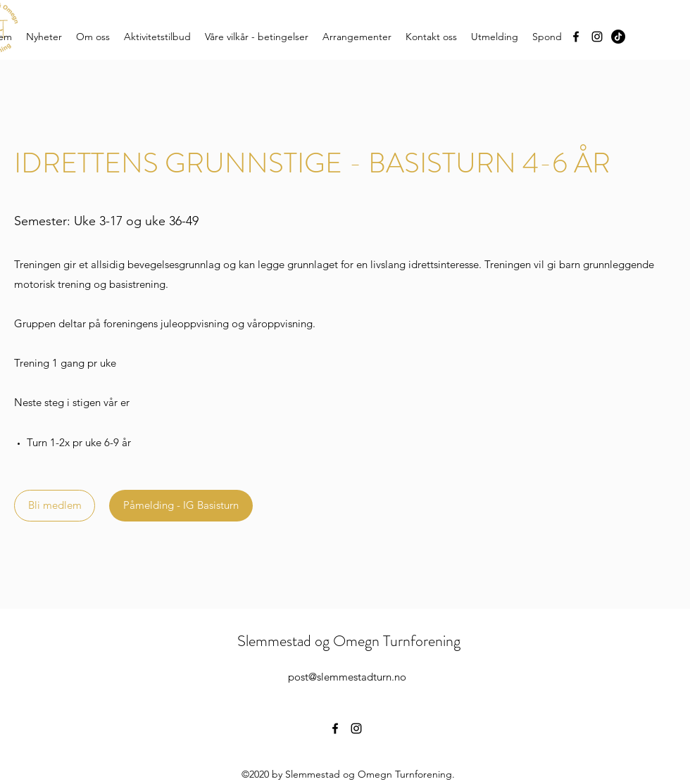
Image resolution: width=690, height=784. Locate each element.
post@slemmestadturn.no (347, 677)
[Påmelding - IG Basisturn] (181, 506)
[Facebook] (576, 37)
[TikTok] (618, 37)
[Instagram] (597, 37)
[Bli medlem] (55, 506)
